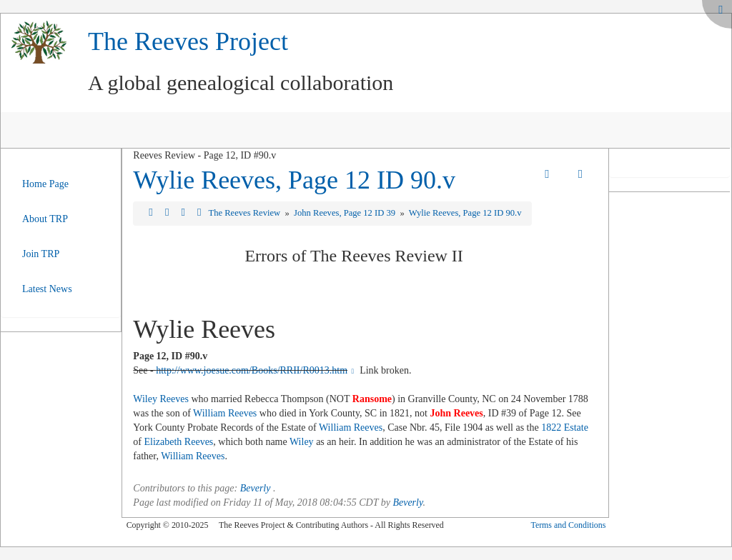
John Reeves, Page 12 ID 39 (346, 213)
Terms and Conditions (568, 525)
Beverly (256, 488)
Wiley (302, 442)
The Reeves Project (188, 41)
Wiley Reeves (161, 399)
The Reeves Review (245, 213)
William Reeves (225, 413)
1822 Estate (565, 427)
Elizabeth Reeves (179, 442)
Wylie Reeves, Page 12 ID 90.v (294, 180)
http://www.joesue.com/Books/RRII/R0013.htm (256, 370)
